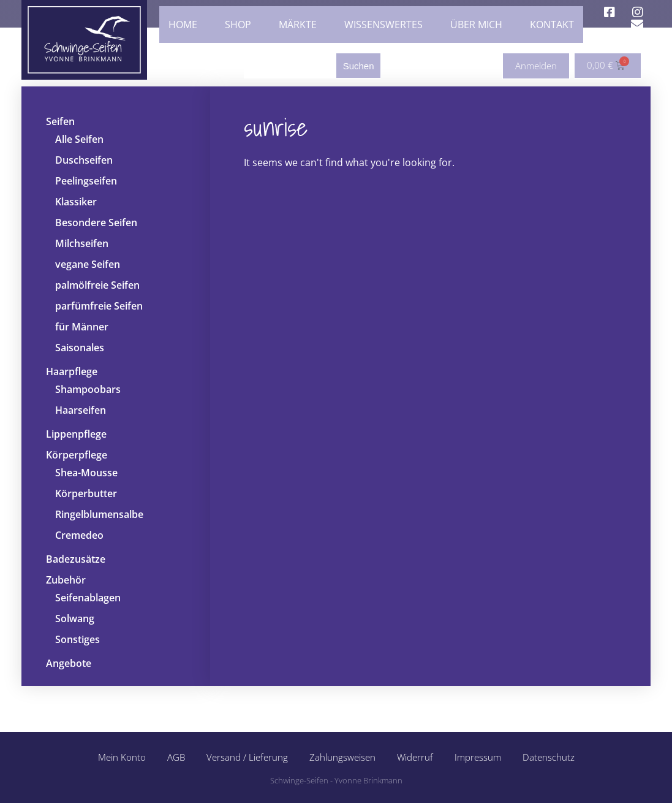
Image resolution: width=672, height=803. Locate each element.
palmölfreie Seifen (97, 285)
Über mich (476, 25)
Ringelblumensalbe (99, 514)
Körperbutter (86, 493)
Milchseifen (82, 243)
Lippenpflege (76, 434)
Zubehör (66, 580)
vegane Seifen (88, 264)
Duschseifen (84, 160)
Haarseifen (81, 410)
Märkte (298, 25)
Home (183, 25)
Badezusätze (76, 559)
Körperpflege (77, 455)
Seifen (60, 121)
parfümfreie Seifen (99, 306)
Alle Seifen (79, 139)
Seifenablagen (88, 598)
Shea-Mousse (86, 473)
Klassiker (76, 202)
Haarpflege (72, 371)
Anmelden (536, 66)
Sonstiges (77, 639)
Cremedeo (79, 535)
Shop (238, 25)
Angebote (69, 663)
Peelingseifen (86, 181)
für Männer (82, 327)
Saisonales (80, 348)
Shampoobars (88, 389)
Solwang (75, 618)
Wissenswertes (383, 25)
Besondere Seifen (96, 223)
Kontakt (552, 25)
